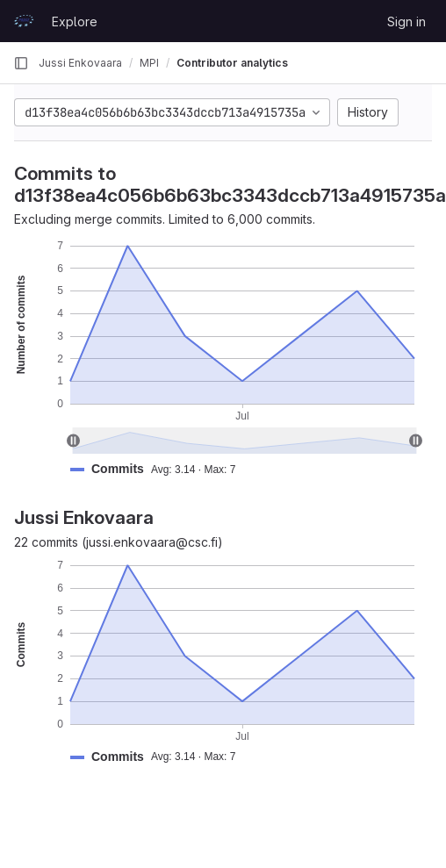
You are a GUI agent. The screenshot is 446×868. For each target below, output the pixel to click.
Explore (75, 22)
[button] (160, 469)
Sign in (406, 22)
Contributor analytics (232, 63)
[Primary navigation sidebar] (21, 63)
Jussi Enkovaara (80, 63)
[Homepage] (24, 21)
